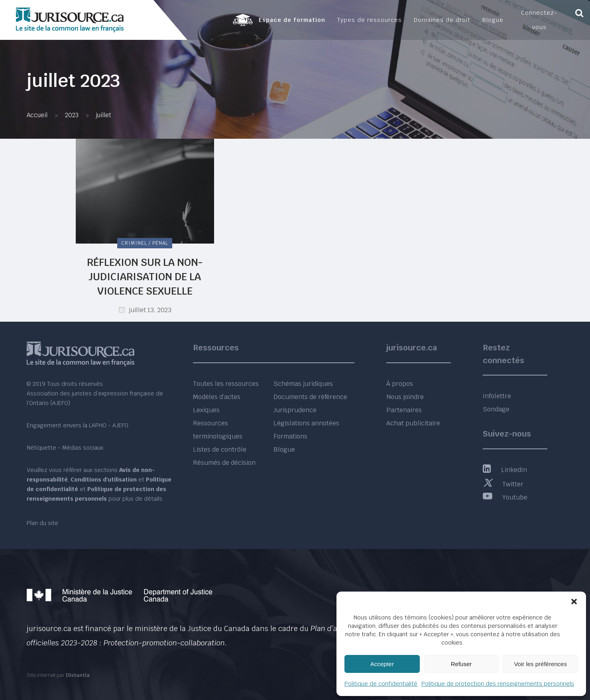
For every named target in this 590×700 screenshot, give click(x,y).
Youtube (505, 497)
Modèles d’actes (217, 397)
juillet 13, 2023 (145, 310)
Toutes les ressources (226, 384)
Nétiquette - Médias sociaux (65, 448)
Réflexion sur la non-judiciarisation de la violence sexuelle (145, 277)
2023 (72, 115)
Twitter (503, 484)
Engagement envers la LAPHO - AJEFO (78, 425)
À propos (400, 384)
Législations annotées (306, 423)
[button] (574, 602)
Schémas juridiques (303, 384)
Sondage (496, 409)
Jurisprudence (295, 410)
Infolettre (497, 396)
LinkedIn (505, 470)
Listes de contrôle (220, 449)
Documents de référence (310, 397)
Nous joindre (405, 397)
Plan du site (42, 523)
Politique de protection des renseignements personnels (498, 684)
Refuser (461, 664)
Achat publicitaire (413, 423)
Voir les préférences (540, 664)
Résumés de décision (224, 463)
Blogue (284, 449)
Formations (290, 436)
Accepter (382, 664)
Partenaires (404, 410)
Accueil (37, 115)
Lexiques (206, 410)
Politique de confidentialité (381, 684)
